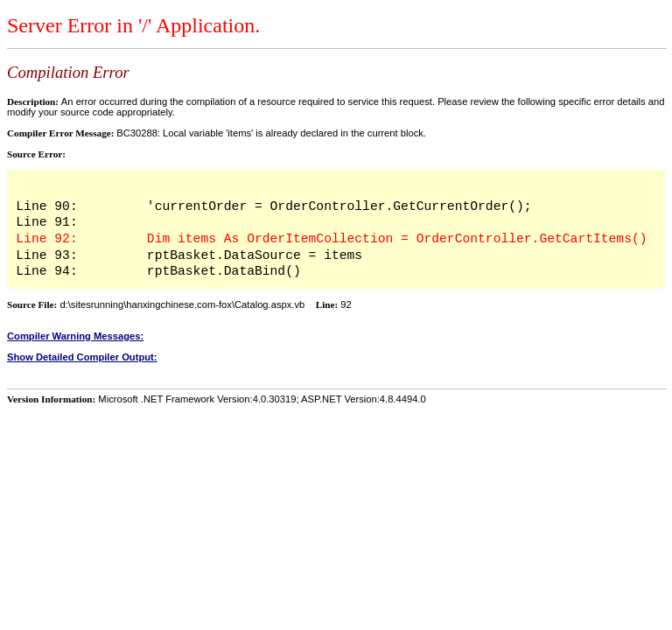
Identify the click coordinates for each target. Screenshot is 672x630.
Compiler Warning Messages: (75, 336)
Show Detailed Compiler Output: (82, 357)
